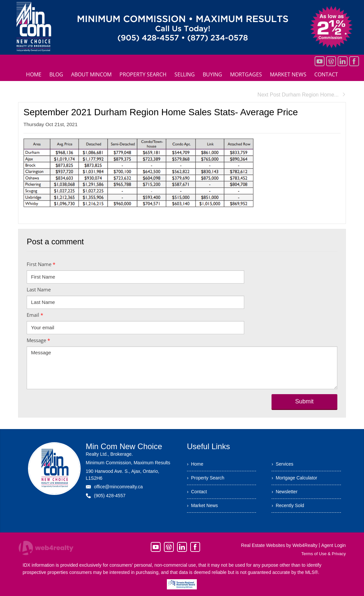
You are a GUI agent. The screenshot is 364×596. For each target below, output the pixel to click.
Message (38, 340)
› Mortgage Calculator (294, 478)
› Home (195, 464)
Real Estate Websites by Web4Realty (279, 545)
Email (35, 315)
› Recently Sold (288, 505)
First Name (41, 264)
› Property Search (206, 478)
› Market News (202, 505)
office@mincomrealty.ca (118, 487)
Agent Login (334, 545)
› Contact (197, 492)
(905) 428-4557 (110, 496)
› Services (282, 464)
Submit (304, 401)
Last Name (39, 289)
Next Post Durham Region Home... (301, 95)
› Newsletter (285, 492)
